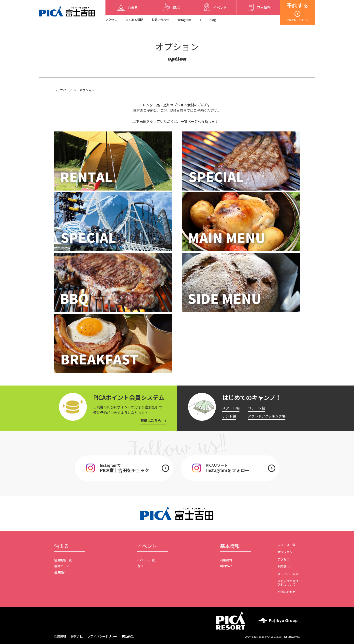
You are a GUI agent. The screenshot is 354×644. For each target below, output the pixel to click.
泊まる (61, 546)
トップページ (63, 90)
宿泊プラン (61, 566)
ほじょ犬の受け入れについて (288, 583)
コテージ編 (256, 408)
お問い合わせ (160, 20)
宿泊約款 (128, 636)
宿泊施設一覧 (63, 560)
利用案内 (226, 560)
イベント (147, 546)
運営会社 (77, 636)
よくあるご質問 (288, 574)
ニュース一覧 (287, 545)
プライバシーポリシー (102, 636)
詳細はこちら (151, 420)
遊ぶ (140, 566)
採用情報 (60, 636)
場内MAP (226, 566)
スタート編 (231, 408)
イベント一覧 (146, 560)
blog (213, 20)
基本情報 (230, 546)
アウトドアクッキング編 (267, 416)
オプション (285, 552)
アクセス (111, 20)
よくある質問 (134, 20)
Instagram (184, 20)
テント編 (229, 416)
